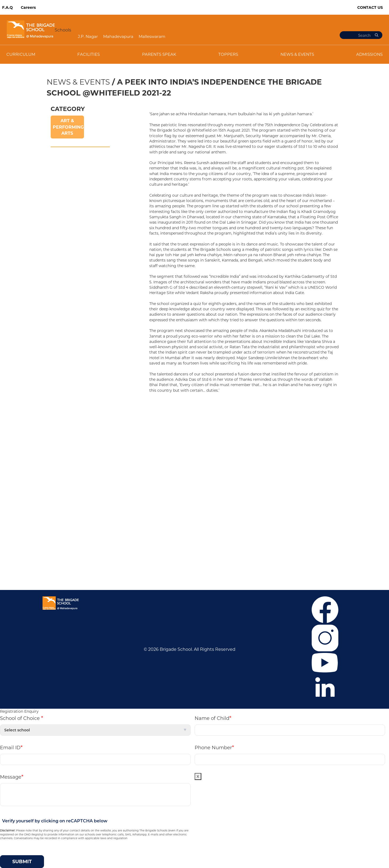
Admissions (60, 442)
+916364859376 (255, 541)
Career (55, 426)
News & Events (78, 82)
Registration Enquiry (19, 711)
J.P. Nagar (88, 36)
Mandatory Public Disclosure (229, 565)
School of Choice (22, 718)
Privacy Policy (62, 474)
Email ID (11, 747)
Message (12, 777)
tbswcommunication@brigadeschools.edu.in (261, 557)
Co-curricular (62, 450)
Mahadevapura (118, 36)
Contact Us (370, 7)
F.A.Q (7, 7)
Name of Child (213, 718)
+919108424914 (232, 549)
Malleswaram (152, 36)
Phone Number (214, 747)
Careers (28, 7)
